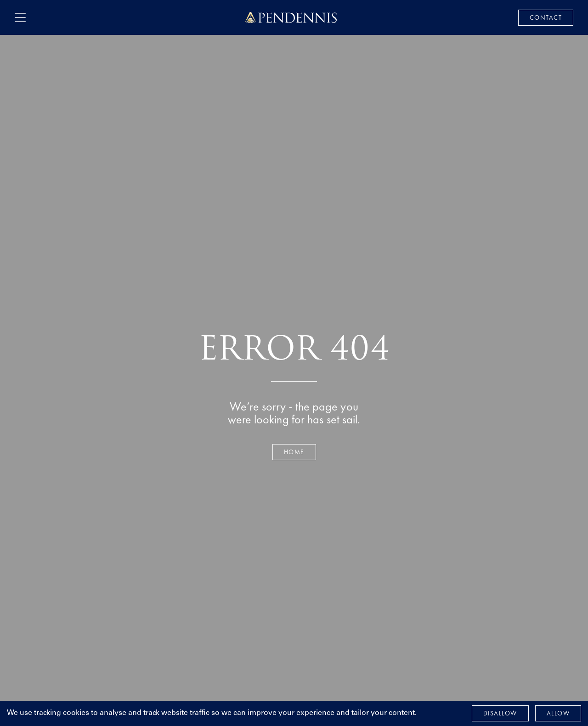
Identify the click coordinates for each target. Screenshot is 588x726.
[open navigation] (20, 17)
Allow (558, 713)
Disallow (500, 713)
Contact (546, 17)
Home (294, 452)
